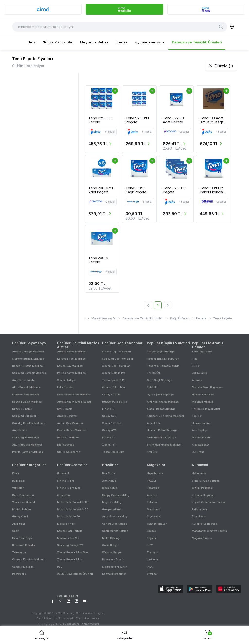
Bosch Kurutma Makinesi (28, 366)
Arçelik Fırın (20, 430)
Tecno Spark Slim (113, 452)
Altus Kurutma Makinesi (27, 445)
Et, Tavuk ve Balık (150, 42)
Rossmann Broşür (113, 559)
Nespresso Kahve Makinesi (74, 395)
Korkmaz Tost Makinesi (72, 359)
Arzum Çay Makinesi (70, 423)
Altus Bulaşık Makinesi (26, 387)
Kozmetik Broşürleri (114, 574)
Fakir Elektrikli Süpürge (161, 438)
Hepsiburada (155, 473)
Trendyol (152, 552)
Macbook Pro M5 (68, 538)
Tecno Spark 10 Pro (114, 380)
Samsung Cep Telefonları (118, 359)
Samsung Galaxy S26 (70, 545)
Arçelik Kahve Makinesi (72, 352)
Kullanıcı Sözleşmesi (205, 524)
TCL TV (197, 416)
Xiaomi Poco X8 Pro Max (73, 552)
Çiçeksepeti (154, 516)
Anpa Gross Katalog (115, 516)
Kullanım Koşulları (203, 495)
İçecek (122, 42)
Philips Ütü (154, 373)
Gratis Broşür (110, 545)
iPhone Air (109, 438)
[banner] (43, 9)
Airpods (197, 380)
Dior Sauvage (66, 445)
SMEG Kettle (65, 409)
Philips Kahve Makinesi (72, 373)
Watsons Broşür (112, 552)
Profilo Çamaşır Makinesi (28, 452)
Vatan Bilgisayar (157, 524)
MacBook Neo (66, 524)
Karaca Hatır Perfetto (70, 531)
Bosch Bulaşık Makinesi (27, 402)
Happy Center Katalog (116, 495)
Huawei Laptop (201, 423)
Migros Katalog (112, 502)
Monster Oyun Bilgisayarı (208, 387)
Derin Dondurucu (23, 495)
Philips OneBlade (68, 438)
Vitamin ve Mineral (23, 502)
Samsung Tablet (202, 352)
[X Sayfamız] (60, 601)
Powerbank (19, 574)
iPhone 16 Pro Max (114, 387)
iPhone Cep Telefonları (116, 352)
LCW (150, 545)
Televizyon (19, 552)
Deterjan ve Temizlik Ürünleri (197, 42)
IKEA (150, 567)
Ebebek (151, 531)
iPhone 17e (64, 495)
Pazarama (153, 488)
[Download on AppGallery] (229, 589)
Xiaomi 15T (109, 445)
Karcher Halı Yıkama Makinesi (165, 416)
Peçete (201, 318)
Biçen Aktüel (110, 488)
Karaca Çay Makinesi (70, 366)
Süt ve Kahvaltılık (58, 42)
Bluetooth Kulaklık (24, 545)
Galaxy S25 (109, 416)
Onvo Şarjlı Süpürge (160, 380)
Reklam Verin (200, 509)
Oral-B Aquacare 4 (69, 452)
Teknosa (152, 502)
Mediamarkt (154, 509)
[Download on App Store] (170, 589)
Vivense (152, 574)
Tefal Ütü (153, 387)
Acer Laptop (200, 430)
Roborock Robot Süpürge (163, 366)
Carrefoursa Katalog (115, 524)
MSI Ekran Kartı (201, 438)
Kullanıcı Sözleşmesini (83, 624)
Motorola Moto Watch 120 (73, 502)
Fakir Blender (65, 387)
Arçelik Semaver (67, 416)
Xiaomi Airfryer (67, 380)
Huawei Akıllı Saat (203, 395)
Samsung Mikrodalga (26, 438)
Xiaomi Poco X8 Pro (70, 559)
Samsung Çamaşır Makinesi (29, 373)
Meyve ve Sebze (94, 42)
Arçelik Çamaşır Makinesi (28, 352)
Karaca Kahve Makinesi (72, 430)
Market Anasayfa (103, 318)
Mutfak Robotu (22, 509)
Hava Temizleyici (23, 538)
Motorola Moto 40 (68, 516)
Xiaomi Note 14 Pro (114, 373)
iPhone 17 (63, 473)
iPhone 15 (108, 409)
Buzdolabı (19, 481)
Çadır (16, 531)
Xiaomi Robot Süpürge (161, 409)
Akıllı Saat (18, 524)
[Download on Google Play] (200, 589)
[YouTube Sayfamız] (84, 601)
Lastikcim (153, 559)
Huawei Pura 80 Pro (115, 402)
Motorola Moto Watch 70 (73, 509)
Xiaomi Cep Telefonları (116, 366)
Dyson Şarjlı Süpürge (160, 395)
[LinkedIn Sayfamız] (68, 601)
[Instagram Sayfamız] (76, 601)
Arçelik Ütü (154, 423)
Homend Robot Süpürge (162, 430)
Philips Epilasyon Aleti (206, 409)
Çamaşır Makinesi (23, 567)
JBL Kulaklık (200, 373)
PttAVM (151, 481)
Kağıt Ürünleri (180, 318)
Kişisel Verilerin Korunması (208, 502)
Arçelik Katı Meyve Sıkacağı (74, 402)
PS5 (60, 567)
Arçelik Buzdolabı (23, 380)
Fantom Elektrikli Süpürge (163, 359)
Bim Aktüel (109, 473)
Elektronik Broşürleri (115, 567)
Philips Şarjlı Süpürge (161, 352)
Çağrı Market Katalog (115, 531)
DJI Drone (198, 452)
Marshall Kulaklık (203, 402)
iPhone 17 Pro (66, 481)
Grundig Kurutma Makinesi (29, 423)
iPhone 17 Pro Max (69, 488)
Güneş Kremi (20, 516)
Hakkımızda (199, 473)
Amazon (152, 495)
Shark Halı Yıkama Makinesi (164, 445)
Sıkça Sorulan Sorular (205, 481)
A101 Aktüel (109, 481)
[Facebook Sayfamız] (52, 601)
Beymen (152, 538)
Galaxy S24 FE (111, 395)
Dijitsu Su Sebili (22, 409)
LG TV (196, 366)
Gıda (31, 42)
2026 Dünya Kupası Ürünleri (75, 574)
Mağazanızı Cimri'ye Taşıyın (209, 531)
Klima (16, 473)
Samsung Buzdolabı (25, 416)
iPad (195, 359)
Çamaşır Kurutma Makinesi (29, 559)
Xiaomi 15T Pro (112, 423)
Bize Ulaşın (199, 516)
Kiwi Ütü (152, 452)
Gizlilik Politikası (202, 488)
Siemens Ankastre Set (26, 395)
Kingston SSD (200, 445)
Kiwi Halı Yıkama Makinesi (163, 402)
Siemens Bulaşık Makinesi (28, 359)
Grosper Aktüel (112, 509)
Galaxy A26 (109, 430)
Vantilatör (18, 488)
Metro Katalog (111, 538)
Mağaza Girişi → (202, 538)
